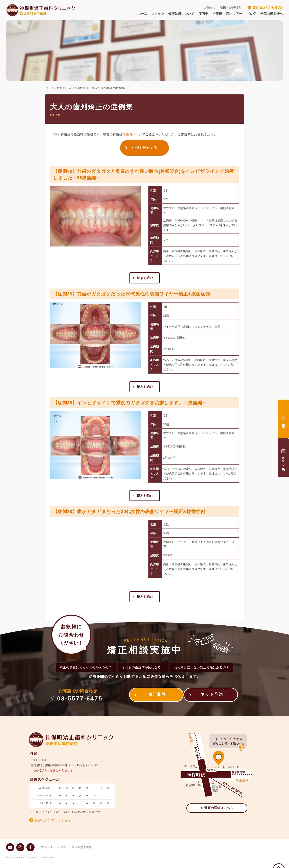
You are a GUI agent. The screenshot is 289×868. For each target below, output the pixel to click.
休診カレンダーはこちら (53, 825)
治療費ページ (132, 134)
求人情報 (94, 852)
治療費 (217, 14)
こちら (222, 256)
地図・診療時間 (231, 7)
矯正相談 (153, 700)
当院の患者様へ (272, 14)
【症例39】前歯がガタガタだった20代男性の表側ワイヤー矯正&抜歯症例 (142, 295)
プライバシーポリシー (55, 852)
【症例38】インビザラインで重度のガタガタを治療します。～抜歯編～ (140, 405)
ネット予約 (212, 700)
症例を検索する (144, 148)
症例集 (203, 14)
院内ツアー (234, 14)
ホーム (142, 14)
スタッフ (158, 14)
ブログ (251, 14)
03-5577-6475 (268, 7)
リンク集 (79, 852)
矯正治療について (181, 14)
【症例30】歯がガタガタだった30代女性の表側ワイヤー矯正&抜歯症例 (139, 515)
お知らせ (210, 7)
